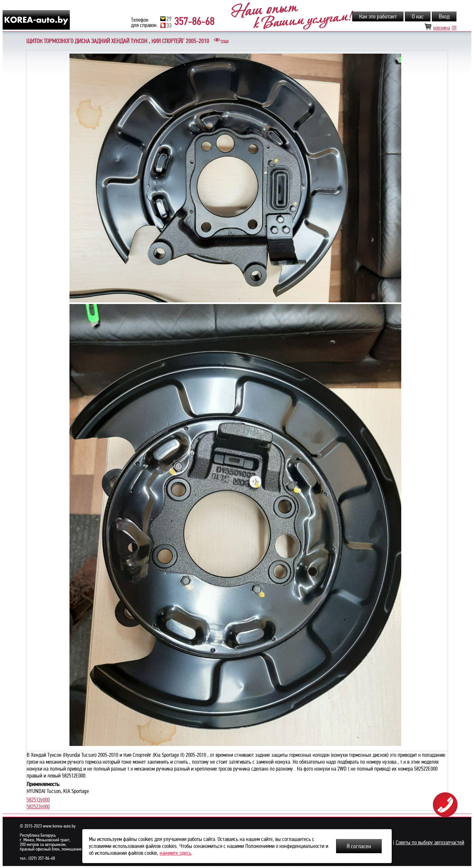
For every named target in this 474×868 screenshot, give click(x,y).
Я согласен (359, 846)
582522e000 (38, 807)
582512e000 (38, 800)
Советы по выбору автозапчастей (430, 842)
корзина (440, 28)
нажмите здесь (175, 853)
